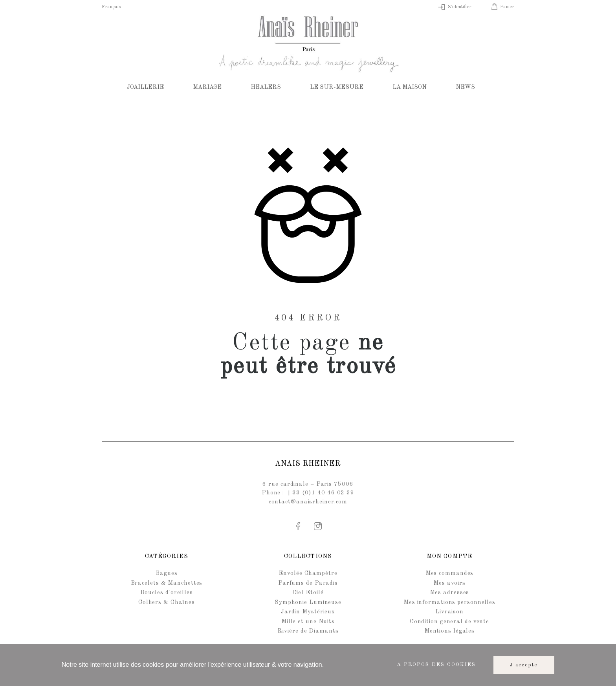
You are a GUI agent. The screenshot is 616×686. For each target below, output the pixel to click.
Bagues (166, 573)
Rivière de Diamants (308, 631)
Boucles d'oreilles (166, 593)
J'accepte (524, 665)
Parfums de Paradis (308, 583)
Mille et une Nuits (308, 622)
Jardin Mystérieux (308, 612)
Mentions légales (449, 631)
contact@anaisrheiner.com (308, 502)
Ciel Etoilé (308, 593)
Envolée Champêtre (308, 573)
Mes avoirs (449, 583)
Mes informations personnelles (449, 603)
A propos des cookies (436, 665)
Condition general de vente (449, 622)
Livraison (449, 612)
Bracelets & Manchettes (167, 583)
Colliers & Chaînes (167, 603)
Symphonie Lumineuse (308, 603)
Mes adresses (450, 593)
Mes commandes (450, 573)
